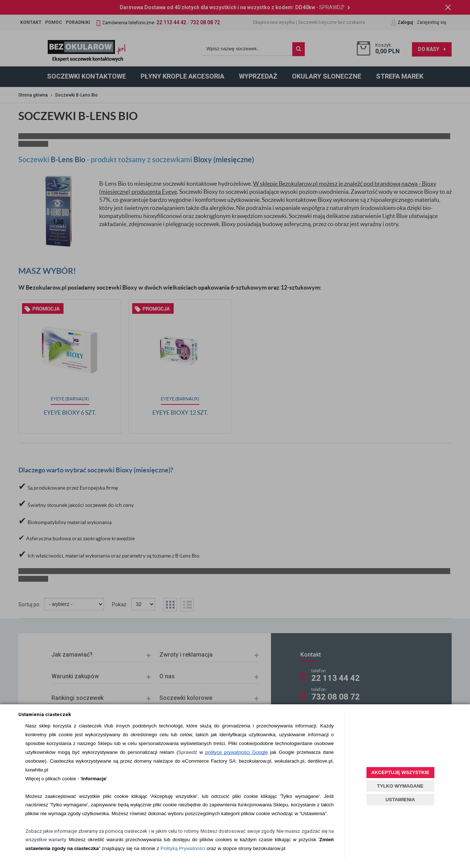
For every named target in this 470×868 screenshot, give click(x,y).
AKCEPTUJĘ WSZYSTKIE (400, 772)
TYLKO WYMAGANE (400, 786)
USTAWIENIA (400, 800)
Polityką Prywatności (183, 848)
